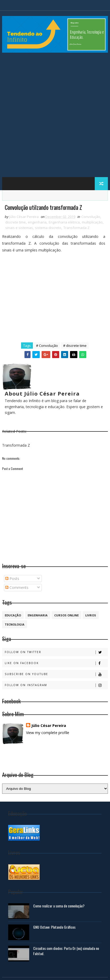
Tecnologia (15, 624)
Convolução (91, 217)
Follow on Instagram (56, 685)
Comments (17, 587)
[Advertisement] (55, 117)
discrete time (16, 222)
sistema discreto (48, 228)
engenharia (37, 222)
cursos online (66, 615)
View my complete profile (48, 733)
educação (13, 615)
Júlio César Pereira (49, 726)
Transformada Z (76, 228)
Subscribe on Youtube (56, 674)
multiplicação (92, 222)
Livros (91, 615)
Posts (12, 579)
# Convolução (47, 346)
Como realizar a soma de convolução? (59, 906)
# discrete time (75, 346)
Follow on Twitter (56, 652)
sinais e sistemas (19, 228)
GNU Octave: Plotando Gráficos (54, 927)
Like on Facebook (56, 663)
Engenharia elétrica (64, 222)
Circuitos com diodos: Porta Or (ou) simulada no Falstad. (66, 951)
